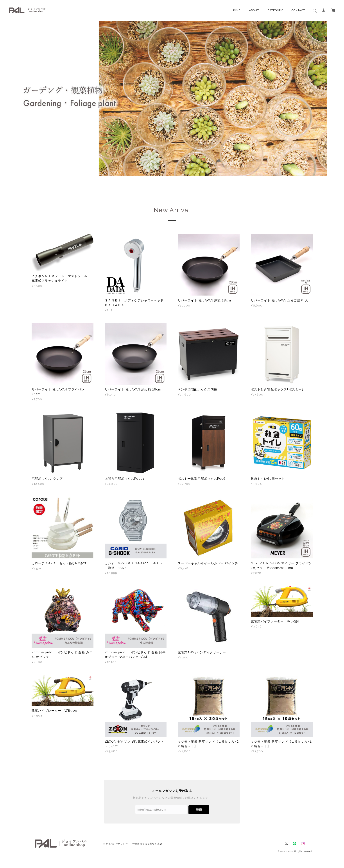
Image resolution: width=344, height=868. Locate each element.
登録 (199, 810)
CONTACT (298, 10)
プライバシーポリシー (116, 844)
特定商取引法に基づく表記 (147, 844)
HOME (236, 10)
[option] (172, 98)
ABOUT (254, 10)
